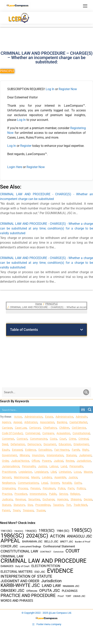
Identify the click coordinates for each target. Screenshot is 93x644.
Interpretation (55, 455)
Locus (77, 472)
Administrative (64, 417)
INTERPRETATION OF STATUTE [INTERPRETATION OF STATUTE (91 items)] (26, 576)
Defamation (18, 444)
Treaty (16, 510)
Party (71, 488)
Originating (9, 488)
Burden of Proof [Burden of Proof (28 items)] (83, 542)
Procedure (21, 494)
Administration (34, 417)
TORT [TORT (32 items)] (68, 596)
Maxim (35, 477)
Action (18, 417)
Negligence (9, 483)
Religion (75, 494)
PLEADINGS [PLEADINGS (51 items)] (70, 591)
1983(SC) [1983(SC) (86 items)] (47, 531)
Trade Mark (80, 505)
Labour (54, 466)
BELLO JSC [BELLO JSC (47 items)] (51, 542)
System (55, 483)
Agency (6, 422)
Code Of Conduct (12, 433)
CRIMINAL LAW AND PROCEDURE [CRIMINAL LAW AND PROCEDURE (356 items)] (43, 561)
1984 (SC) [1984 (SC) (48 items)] (63, 531)
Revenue (21, 499)
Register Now (68, 89)
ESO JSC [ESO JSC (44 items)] (40, 572)
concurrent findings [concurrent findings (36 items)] (31, 546)
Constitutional (81, 433)
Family (76, 450)
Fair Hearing (62, 450)
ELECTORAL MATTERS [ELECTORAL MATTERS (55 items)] (17, 572)
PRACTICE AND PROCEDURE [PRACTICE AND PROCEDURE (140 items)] (28, 595)
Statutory (19, 505)
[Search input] (40, 410)
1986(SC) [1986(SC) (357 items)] (12, 536)
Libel (53, 472)
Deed (5, 444)
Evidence (31, 450)
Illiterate (25, 455)
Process (23, 488)
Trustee (41, 510)
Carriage (7, 428)
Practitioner (9, 472)
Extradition (45, 450)
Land (64, 466)
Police (62, 488)
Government (10, 455)
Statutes (71, 455)
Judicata (7, 499)
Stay (30, 505)
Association (47, 422)
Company (48, 433)
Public (53, 494)
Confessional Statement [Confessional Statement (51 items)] (59, 546)
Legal (45, 483)
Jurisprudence (11, 466)
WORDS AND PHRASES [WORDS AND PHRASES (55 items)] (17, 601)
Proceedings (43, 505)
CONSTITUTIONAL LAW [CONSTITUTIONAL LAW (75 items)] (19, 551)
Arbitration (31, 422)
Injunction (38, 455)
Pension (35, 488)
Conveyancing (39, 439)
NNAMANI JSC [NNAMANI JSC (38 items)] (71, 586)
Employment (81, 444)
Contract (22, 439)
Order (5, 461)
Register (26, 146)
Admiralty (82, 417)
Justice (42, 466)
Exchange (49, 499)
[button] (82, 330)
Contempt (8, 439)
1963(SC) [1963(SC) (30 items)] (19, 531)
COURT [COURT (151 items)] (73, 551)
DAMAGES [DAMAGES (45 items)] (7, 566)
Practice (7, 494)
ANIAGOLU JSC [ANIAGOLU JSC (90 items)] (79, 536)
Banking (62, 422)
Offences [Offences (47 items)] (32, 591)
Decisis (88, 499)
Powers (47, 461)
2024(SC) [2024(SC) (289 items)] (37, 536)
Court (63, 439)
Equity (6, 450)
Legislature (41, 472)
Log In (50, 89)
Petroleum (49, 488)
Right (85, 450)
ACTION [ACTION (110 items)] (57, 536)
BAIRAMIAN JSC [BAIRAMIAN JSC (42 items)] (32, 541)
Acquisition (63, 433)
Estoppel (17, 450)
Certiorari (35, 428)
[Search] (86, 392)
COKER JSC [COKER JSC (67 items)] (9, 546)
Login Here (15, 167)
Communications (28, 483)
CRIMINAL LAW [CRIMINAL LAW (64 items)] (12, 556)
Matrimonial (21, 477)
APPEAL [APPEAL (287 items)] (10, 541)
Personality (29, 466)
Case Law (21, 428)
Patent (6, 510)
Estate (49, 417)
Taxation (58, 505)
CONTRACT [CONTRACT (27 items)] (46, 552)
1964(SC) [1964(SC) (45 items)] (31, 531)
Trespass (28, 510)
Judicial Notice (20, 461)
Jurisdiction (84, 461)
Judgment (85, 455)
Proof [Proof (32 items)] (61, 596)
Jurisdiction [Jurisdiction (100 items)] (51, 581)
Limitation (65, 472)
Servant (7, 477)
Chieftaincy (50, 428)
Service (63, 494)
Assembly (60, 477)
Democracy (34, 444)
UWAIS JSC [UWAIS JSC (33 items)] (79, 596)
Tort (69, 505)
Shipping (76, 499)
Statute (6, 505)
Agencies (63, 499)
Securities (34, 499)
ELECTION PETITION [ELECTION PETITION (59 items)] (46, 566)
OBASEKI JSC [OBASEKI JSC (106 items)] (12, 591)
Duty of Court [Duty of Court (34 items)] (22, 566)
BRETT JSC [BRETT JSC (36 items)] (67, 542)
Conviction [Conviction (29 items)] (58, 552)
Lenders (47, 477)
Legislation (25, 472)
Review (70, 461)
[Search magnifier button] (90, 410)
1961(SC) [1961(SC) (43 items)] (6, 531)
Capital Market (78, 422)
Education (65, 444)
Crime (72, 439)
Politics (81, 488)
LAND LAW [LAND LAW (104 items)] (51, 586)
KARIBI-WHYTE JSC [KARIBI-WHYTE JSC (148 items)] (20, 585)
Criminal (83, 439)
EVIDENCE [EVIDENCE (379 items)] (60, 571)
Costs (53, 439)
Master (88, 472)
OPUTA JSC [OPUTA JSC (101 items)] (50, 591)
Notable (67, 483)
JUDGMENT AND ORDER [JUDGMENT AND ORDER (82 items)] (20, 581)
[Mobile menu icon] (85, 6)
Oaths (78, 483)
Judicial (58, 461)
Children (64, 428)
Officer (36, 461)
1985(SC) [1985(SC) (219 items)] (82, 530)
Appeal (18, 422)
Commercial (33, 433)
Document (50, 444)
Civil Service (79, 428)
